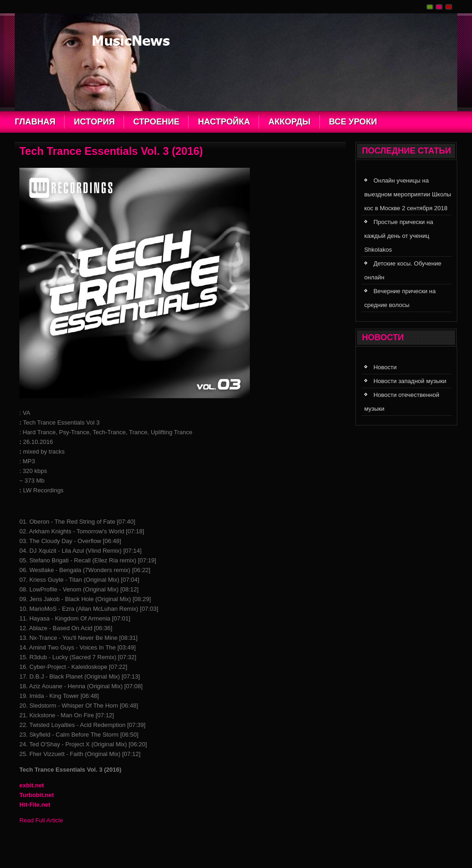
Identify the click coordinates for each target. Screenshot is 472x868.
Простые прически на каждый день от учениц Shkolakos (398, 236)
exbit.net (32, 785)
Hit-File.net (35, 805)
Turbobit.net (37, 795)
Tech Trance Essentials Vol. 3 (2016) (111, 151)
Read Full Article (41, 820)
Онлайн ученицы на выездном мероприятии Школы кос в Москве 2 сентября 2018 (407, 194)
